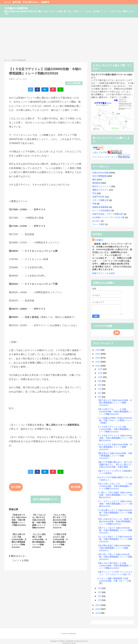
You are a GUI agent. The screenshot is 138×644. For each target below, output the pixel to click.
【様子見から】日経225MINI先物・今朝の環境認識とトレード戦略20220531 (115, 403)
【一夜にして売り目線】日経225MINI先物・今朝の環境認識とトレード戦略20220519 (115, 495)
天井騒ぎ (99, 240)
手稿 (94, 204)
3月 (100, 592)
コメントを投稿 (20, 560)
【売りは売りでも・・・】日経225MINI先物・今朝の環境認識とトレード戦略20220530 (115, 412)
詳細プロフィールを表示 (104, 273)
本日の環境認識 (74, 83)
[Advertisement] (69, 38)
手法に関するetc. (31, 2)
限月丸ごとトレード (101, 186)
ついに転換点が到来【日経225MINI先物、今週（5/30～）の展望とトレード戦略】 (115, 420)
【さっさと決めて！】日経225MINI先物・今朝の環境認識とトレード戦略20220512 (115, 539)
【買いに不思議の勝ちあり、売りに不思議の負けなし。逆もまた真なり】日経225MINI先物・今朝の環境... (115, 464)
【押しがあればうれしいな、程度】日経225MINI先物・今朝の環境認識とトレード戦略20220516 (115, 521)
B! (45, 90)
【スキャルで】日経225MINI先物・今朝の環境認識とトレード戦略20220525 (115, 447)
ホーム (7, 2)
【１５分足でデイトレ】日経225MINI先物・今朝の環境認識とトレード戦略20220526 (115, 438)
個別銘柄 (96, 183)
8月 (100, 385)
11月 (100, 373)
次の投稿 (16, 487)
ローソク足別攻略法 (101, 210)
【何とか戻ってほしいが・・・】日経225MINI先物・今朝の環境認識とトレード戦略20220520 (115, 486)
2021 (98, 605)
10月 (100, 377)
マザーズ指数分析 (100, 200)
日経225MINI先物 (100, 173)
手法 (94, 193)
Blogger (73, 633)
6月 (100, 393)
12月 (100, 369)
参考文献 (17, 2)
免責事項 (45, 2)
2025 (98, 354)
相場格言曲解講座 (100, 207)
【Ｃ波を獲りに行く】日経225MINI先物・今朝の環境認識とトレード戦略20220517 (115, 513)
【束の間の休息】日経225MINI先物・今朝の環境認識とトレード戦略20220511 (115, 548)
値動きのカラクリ (100, 190)
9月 (100, 381)
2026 (98, 350)
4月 (100, 588)
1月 (100, 600)
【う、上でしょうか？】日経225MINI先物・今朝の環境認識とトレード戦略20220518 (115, 504)
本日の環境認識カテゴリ (46, 499)
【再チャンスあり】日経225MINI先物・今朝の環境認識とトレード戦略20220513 (115, 530)
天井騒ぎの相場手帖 (16, 8)
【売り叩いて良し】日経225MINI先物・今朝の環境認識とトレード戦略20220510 (115, 557)
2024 (98, 358)
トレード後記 (98, 224)
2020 (98, 609)
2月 (100, 596)
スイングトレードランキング (105, 157)
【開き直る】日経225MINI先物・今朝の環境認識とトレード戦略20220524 (115, 456)
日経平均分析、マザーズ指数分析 (108, 214)
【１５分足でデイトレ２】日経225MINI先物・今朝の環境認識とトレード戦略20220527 (115, 429)
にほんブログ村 (99, 152)
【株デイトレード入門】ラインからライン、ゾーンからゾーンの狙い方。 (115, 573)
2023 (98, 362)
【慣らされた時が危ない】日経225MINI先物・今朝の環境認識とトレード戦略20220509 (115, 566)
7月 (100, 389)
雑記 (94, 180)
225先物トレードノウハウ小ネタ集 (108, 217)
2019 (98, 613)
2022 (98, 366)
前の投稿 (76, 487)
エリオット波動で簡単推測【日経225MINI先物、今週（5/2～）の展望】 (114, 581)
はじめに (96, 221)
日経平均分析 (98, 197)
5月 (100, 397)
